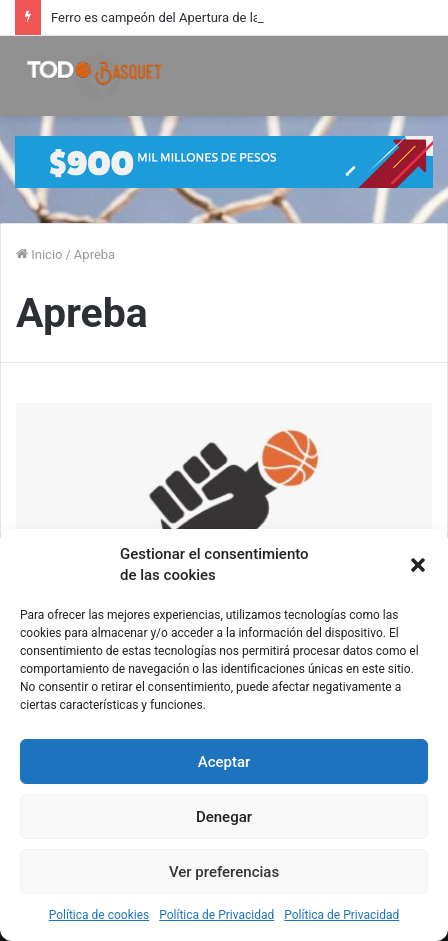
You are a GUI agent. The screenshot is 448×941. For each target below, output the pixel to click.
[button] (418, 565)
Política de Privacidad (216, 915)
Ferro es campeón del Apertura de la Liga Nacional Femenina (226, 17)
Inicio (39, 254)
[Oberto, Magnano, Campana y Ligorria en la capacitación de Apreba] (224, 520)
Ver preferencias (224, 872)
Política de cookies (99, 915)
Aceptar (224, 762)
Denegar (224, 817)
